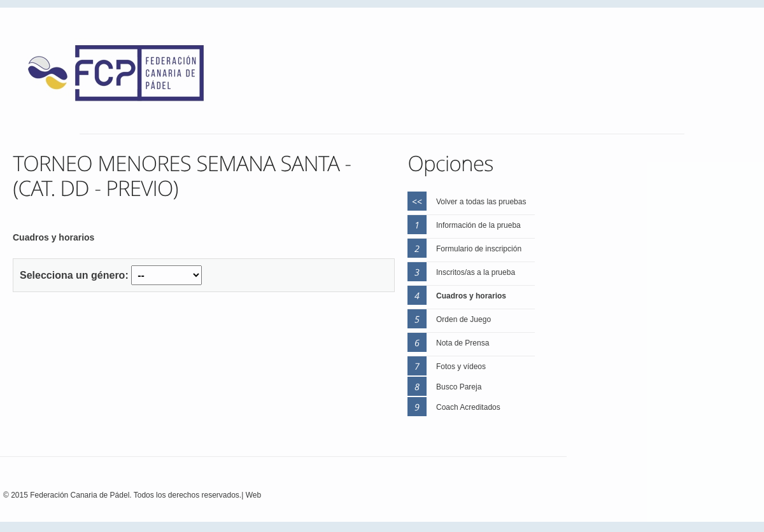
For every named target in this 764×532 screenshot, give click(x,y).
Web (253, 495)
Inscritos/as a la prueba (476, 272)
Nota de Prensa (463, 343)
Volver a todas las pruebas (481, 202)
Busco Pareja (459, 387)
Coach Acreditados (468, 407)
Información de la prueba (478, 225)
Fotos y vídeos (461, 367)
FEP (122, 76)
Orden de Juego (463, 319)
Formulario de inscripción (479, 249)
